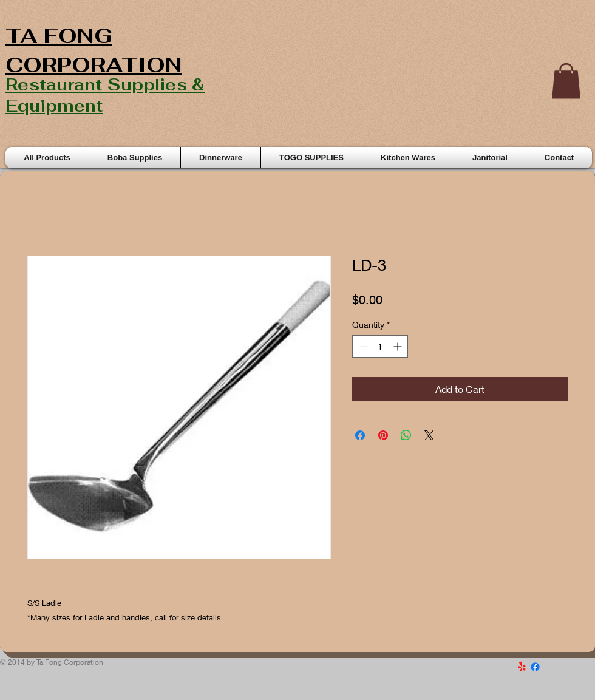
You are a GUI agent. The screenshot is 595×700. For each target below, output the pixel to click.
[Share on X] (429, 435)
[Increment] (399, 346)
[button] (566, 81)
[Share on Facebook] (360, 435)
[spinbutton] (380, 346)
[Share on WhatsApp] (406, 435)
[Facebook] (535, 667)
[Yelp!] (522, 667)
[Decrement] (362, 346)
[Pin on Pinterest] (383, 435)
